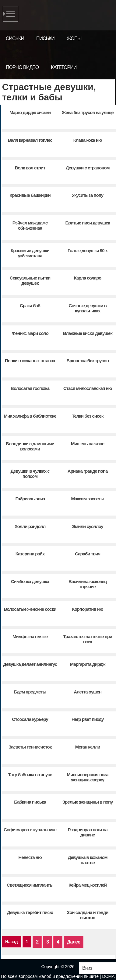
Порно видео (22, 67)
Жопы (74, 38)
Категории (64, 67)
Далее (74, 942)
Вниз (87, 968)
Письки (45, 38)
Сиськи (15, 38)
